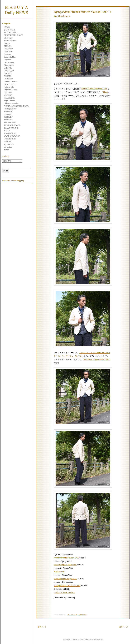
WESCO (7, 142)
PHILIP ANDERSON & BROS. (16, 106)
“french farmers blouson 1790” (94, 89)
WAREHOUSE (10, 133)
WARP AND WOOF (12, 136)
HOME (7, 27)
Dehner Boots (9, 62)
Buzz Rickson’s (10, 41)
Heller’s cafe (9, 87)
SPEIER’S (8, 112)
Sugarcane (8, 114)
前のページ (42, 627)
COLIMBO (8, 49)
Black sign (8, 38)
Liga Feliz (8, 92)
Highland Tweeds (11, 90)
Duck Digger (9, 71)
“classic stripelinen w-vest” (65, 565)
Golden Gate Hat (10, 82)
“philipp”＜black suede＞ (64, 592)
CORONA (8, 52)
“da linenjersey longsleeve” (65, 579)
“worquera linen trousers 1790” (96, 359)
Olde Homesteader (11, 103)
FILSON (7, 76)
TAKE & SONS (10, 122)
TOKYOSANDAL (11, 128)
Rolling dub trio (10, 109)
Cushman (7, 54)
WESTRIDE (9, 144)
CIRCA (7, 43)
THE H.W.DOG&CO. (12, 125)
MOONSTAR (9, 98)
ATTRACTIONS (10, 32)
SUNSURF (8, 117)
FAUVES (8, 73)
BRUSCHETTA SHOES (13, 35)
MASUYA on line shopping (13, 181)
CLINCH (7, 46)
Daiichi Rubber (10, 57)
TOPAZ (7, 131)
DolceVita (8, 68)
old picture (8, 147)
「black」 (106, 92)
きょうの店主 (10, 30)
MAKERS (8, 95)
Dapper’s (7, 60)
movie (6, 150)
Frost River (8, 79)
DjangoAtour (9, 65)
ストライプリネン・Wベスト (70, 356)
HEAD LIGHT (10, 84)
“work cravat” (59, 572)
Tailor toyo (8, 120)
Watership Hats (10, 139)
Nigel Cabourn (10, 101)
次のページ (123, 627)
